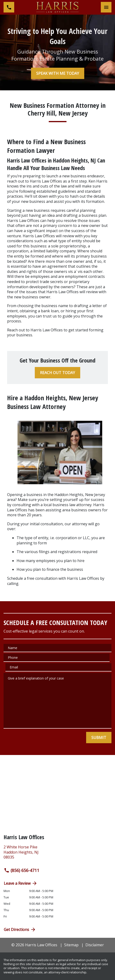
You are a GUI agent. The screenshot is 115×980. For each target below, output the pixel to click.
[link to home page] (57, 7)
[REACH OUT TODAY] (57, 373)
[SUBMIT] (99, 738)
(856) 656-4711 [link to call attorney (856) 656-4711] (22, 870)
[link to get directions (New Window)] (57, 854)
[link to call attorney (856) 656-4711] (9, 7)
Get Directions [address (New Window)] (20, 930)
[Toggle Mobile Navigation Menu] (106, 7)
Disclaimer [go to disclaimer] (95, 945)
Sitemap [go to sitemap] (71, 945)
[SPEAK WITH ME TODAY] (58, 73)
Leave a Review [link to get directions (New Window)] (21, 883)
